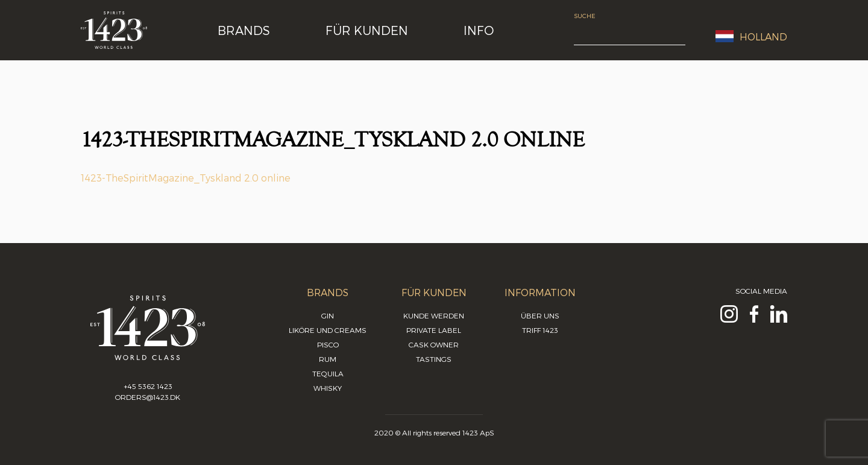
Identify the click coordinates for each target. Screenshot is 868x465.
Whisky (328, 388)
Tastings (434, 359)
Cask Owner (434, 344)
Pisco (328, 344)
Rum (328, 359)
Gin (328, 315)
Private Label (434, 330)
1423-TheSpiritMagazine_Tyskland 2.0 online (186, 178)
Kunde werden (434, 315)
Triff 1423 (540, 330)
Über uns (540, 315)
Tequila (328, 373)
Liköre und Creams (328, 330)
